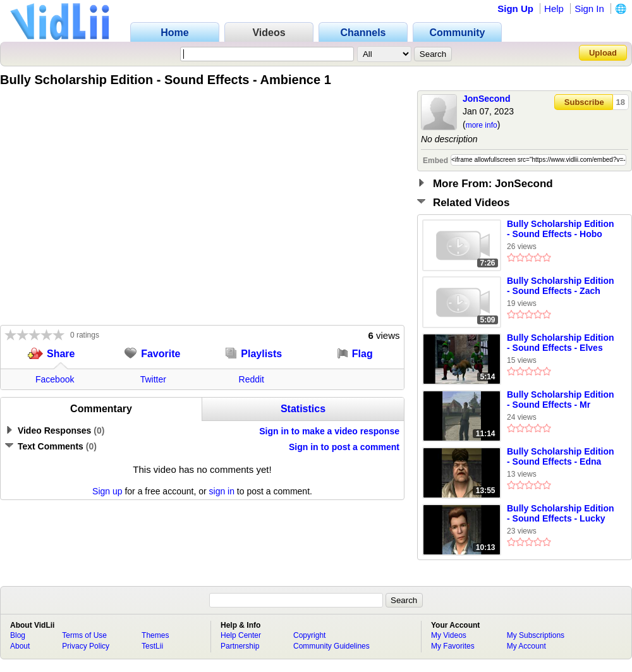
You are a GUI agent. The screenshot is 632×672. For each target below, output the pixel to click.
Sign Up (515, 9)
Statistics (303, 409)
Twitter (153, 379)
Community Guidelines (331, 646)
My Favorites (453, 646)
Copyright (309, 635)
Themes (155, 635)
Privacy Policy (86, 646)
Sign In (589, 9)
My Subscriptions (536, 635)
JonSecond (486, 99)
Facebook (55, 379)
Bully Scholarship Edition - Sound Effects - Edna (561, 456)
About (20, 646)
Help (554, 9)
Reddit (252, 379)
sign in (222, 491)
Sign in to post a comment (344, 447)
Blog (18, 635)
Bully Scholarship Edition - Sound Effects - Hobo (561, 229)
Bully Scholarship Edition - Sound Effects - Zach (561, 286)
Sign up (107, 491)
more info (482, 125)
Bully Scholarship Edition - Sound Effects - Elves (561, 343)
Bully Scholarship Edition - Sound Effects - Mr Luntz (561, 400)
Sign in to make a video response (329, 431)
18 (621, 102)
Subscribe (584, 102)
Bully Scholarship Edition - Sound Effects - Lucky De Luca (561, 514)
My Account (526, 646)
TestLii (152, 646)
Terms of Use (84, 635)
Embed (435, 161)
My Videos (449, 635)
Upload (603, 53)
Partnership (240, 646)
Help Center (241, 635)
